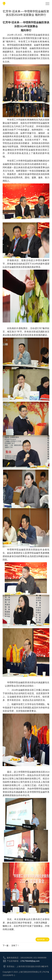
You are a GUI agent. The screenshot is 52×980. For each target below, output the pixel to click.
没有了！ (15, 945)
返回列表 (42, 939)
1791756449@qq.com (30, 961)
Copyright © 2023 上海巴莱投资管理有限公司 (22, 972)
